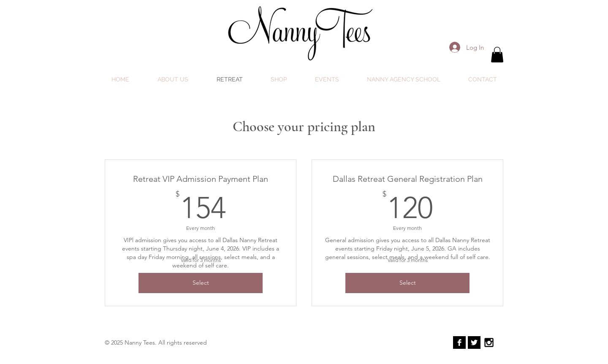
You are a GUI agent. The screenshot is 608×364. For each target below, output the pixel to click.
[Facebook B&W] (459, 342)
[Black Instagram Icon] (489, 342)
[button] (497, 55)
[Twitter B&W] (474, 342)
